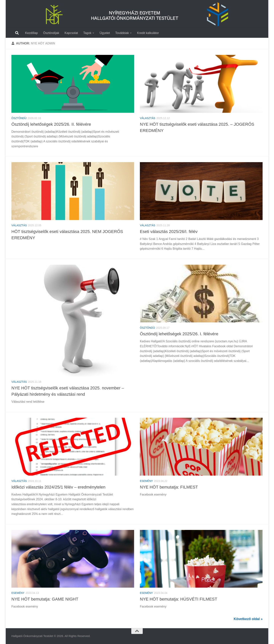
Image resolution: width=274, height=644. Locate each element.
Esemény (146, 481)
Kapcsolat (71, 33)
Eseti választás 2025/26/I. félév (169, 232)
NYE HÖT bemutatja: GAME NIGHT (45, 599)
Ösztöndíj (19, 118)
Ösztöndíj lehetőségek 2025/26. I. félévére (179, 334)
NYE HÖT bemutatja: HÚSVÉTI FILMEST (179, 599)
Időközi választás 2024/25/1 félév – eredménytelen (58, 487)
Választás (148, 118)
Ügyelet (105, 33)
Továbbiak (122, 33)
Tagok (87, 33)
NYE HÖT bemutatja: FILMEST (169, 487)
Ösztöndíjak (51, 33)
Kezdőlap (31, 33)
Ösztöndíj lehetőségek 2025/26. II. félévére (51, 124)
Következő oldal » (248, 619)
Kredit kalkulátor (148, 33)
